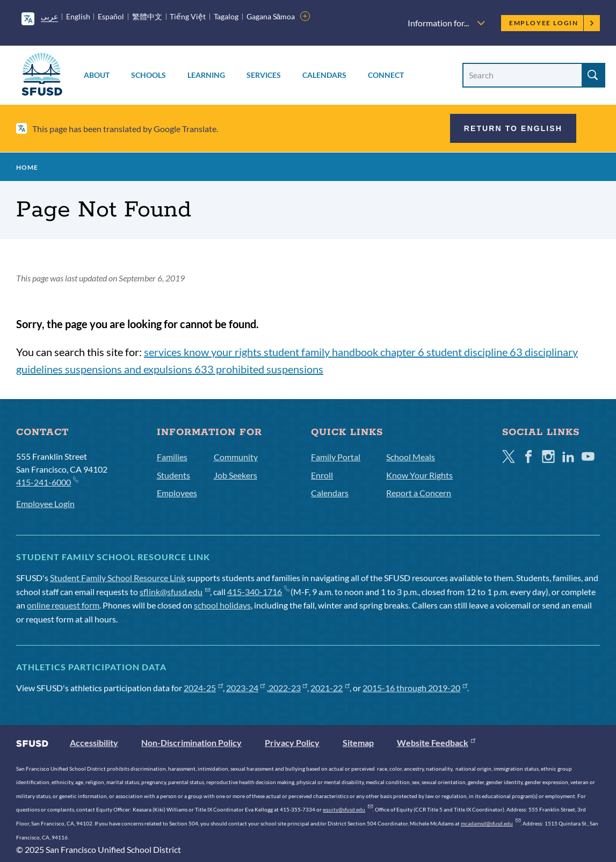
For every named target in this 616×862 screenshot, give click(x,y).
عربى (49, 16)
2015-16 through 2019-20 (415, 688)
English (78, 16)
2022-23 (288, 688)
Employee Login (552, 23)
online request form (63, 605)
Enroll (322, 475)
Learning (206, 75)
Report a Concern (419, 493)
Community (236, 457)
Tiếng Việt (188, 16)
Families (172, 457)
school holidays (222, 605)
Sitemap (358, 743)
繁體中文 (147, 16)
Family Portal (336, 457)
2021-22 (330, 688)
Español (111, 16)
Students (173, 475)
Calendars (324, 75)
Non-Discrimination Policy (191, 743)
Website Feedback (436, 743)
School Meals (411, 457)
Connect (386, 75)
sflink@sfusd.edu (175, 592)
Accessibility (94, 743)
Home (27, 167)
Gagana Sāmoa (271, 16)
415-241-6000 (47, 481)
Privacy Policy (292, 743)
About (97, 75)
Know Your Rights (419, 475)
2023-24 (246, 688)
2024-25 (203, 688)
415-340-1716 (258, 592)
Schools (148, 75)
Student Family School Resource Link (118, 578)
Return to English (513, 128)
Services (264, 75)
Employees (177, 493)
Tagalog (226, 16)
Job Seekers (235, 475)
